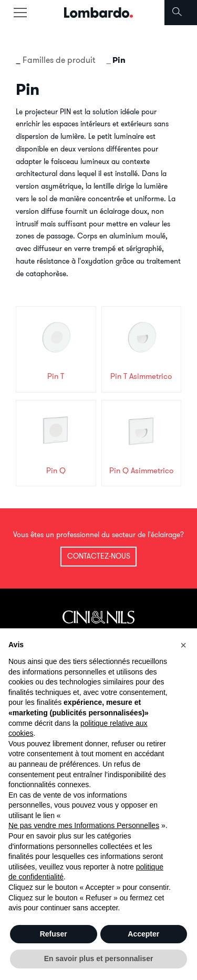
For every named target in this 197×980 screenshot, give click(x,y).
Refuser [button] (54, 934)
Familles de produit (59, 60)
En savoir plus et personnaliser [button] (99, 959)
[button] (183, 645)
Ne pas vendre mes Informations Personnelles (84, 825)
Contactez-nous (99, 556)
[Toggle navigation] (20, 13)
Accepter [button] (143, 934)
